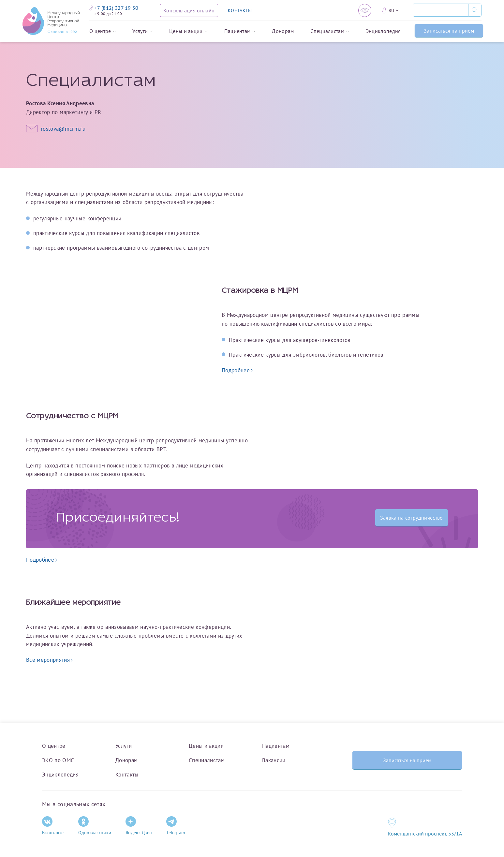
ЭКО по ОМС (58, 760)
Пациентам (240, 31)
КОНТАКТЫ (240, 10)
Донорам (283, 31)
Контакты (127, 775)
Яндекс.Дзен (139, 826)
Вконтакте (53, 826)
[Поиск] (440, 10)
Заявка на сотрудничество (412, 518)
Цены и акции (188, 31)
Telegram (176, 826)
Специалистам (330, 31)
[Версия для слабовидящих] (365, 10)
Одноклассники (95, 826)
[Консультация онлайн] (189, 10)
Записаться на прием (449, 31)
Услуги (142, 31)
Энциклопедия (383, 31)
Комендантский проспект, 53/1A (425, 834)
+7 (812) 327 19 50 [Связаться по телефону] (114, 8)
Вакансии (274, 760)
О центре (103, 31)
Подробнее (237, 370)
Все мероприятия (49, 660)
